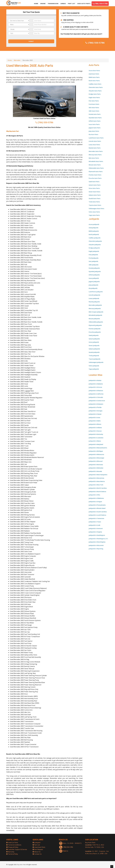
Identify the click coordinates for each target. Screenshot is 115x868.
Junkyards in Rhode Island (97, 508)
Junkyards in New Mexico (97, 481)
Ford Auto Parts (94, 104)
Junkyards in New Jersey (96, 478)
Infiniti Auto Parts (95, 121)
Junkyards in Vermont (96, 528)
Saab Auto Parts (94, 182)
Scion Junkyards (94, 342)
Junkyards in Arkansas (96, 391)
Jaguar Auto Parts (95, 128)
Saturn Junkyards (94, 339)
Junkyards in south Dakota (97, 515)
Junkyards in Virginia (95, 532)
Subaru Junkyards (94, 349)
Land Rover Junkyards (96, 292)
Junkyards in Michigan (96, 451)
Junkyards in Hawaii (95, 414)
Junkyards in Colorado (96, 397)
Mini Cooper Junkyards (96, 312)
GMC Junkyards (94, 265)
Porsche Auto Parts (95, 178)
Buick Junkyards (94, 234)
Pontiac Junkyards (95, 329)
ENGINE (43, 4)
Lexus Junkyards (94, 298)
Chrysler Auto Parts (95, 91)
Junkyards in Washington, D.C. (98, 539)
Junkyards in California (96, 394)
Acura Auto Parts (94, 71)
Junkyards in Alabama (96, 384)
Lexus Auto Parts (94, 145)
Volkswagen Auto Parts (96, 208)
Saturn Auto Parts (95, 185)
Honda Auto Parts (95, 114)
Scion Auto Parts (94, 188)
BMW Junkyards (94, 231)
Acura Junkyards (94, 224)
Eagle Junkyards (94, 251)
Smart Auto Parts (94, 192)
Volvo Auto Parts (94, 212)
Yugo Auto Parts (94, 215)
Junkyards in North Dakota (97, 491)
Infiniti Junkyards (94, 275)
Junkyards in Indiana (95, 427)
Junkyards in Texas (95, 522)
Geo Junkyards (93, 261)
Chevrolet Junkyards (95, 241)
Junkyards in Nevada (95, 471)
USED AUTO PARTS (84, 4)
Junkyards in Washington (97, 535)
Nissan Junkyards (94, 319)
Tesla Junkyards (94, 356)
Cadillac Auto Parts (95, 84)
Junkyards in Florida (95, 407)
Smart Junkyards (94, 345)
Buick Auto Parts (94, 81)
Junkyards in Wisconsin (96, 545)
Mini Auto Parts (94, 158)
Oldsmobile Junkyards (96, 322)
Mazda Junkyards (94, 302)
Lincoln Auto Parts (95, 141)
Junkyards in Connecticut (97, 401)
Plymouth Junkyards (95, 325)
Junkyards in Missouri (96, 461)
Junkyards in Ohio (94, 495)
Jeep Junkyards (93, 285)
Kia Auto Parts (93, 134)
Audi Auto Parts (94, 74)
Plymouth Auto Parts (96, 171)
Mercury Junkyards (95, 308)
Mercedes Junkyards (95, 305)
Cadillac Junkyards (95, 238)
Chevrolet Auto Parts (96, 87)
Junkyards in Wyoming (96, 549)
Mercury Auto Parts (95, 155)
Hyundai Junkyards (95, 271)
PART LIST (72, 4)
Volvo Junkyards (94, 366)
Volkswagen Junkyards (96, 362)
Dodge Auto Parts (95, 94)
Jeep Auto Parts (94, 131)
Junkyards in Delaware (96, 404)
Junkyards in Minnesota (96, 454)
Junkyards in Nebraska (96, 468)
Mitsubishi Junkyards (95, 315)
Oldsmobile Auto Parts (96, 168)
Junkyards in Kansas (95, 431)
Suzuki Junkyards (94, 352)
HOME (36, 4)
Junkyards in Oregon (95, 502)
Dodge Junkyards (94, 248)
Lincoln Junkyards (94, 295)
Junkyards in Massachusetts (98, 448)
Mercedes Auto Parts (96, 151)
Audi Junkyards (94, 228)
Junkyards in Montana (96, 465)
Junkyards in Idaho (95, 421)
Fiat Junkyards (93, 255)
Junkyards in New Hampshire (98, 475)
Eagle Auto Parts (94, 97)
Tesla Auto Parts (94, 202)
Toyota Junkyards (95, 359)
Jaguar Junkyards (94, 281)
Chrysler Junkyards (95, 245)
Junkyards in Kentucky (96, 434)
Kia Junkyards (93, 288)
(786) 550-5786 (100, 4)
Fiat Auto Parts (94, 101)
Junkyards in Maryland (96, 444)
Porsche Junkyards (95, 332)
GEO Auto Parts (94, 108)
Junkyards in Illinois (95, 424)
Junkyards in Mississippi (96, 458)
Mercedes (17, 60)
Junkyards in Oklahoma (96, 498)
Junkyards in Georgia (96, 411)
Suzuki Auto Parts (95, 198)
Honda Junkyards (94, 268)
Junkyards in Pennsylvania (97, 505)
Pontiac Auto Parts (95, 175)
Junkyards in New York (96, 485)
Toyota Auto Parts (95, 205)
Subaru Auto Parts (95, 195)
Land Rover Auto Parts (96, 138)
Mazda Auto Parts (95, 148)
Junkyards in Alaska (95, 380)
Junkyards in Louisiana (96, 438)
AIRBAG (63, 4)
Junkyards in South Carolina (98, 512)
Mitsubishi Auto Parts (96, 161)
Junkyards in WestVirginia (97, 542)
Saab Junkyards (94, 335)
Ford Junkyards (94, 258)
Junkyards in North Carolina (98, 488)
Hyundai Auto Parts (95, 118)
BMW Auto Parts (94, 77)
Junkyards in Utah (94, 525)
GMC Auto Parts (94, 111)
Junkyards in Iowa (94, 417)
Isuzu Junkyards (94, 278)
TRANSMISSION (53, 4)
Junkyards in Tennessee (96, 518)
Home (10, 60)
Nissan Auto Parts (95, 165)
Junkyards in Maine (95, 441)
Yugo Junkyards (94, 369)
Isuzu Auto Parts (94, 124)
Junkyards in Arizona (95, 387)
